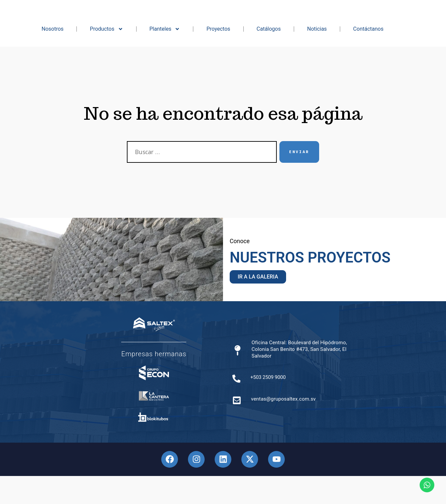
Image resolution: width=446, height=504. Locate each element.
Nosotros (53, 57)
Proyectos (218, 57)
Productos (106, 57)
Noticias (317, 57)
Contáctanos (368, 57)
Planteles (165, 57)
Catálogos (269, 57)
